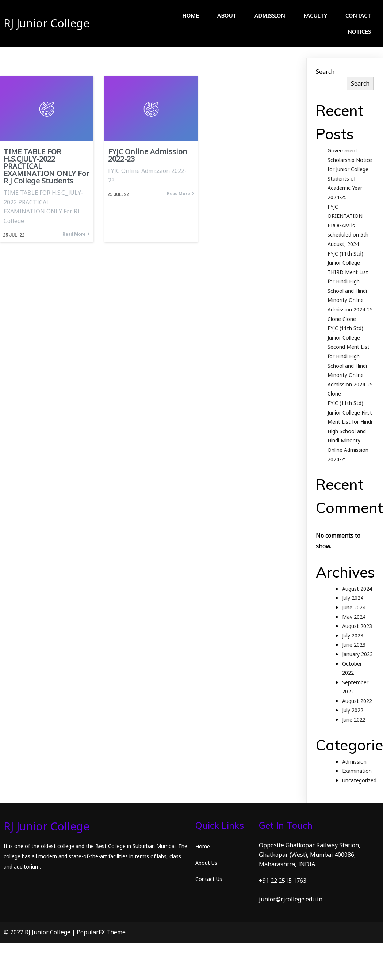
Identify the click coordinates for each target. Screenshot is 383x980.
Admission (354, 762)
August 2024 (357, 589)
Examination (357, 771)
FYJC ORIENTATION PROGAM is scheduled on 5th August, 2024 (348, 225)
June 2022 (354, 720)
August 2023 (357, 626)
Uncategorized (359, 780)
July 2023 (353, 635)
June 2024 (354, 607)
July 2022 (353, 710)
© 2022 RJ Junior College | (40, 932)
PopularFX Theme (101, 932)
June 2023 (354, 645)
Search (325, 72)
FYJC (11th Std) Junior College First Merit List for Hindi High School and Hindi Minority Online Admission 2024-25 (350, 431)
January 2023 (357, 654)
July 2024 (353, 598)
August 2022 (357, 701)
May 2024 (354, 617)
